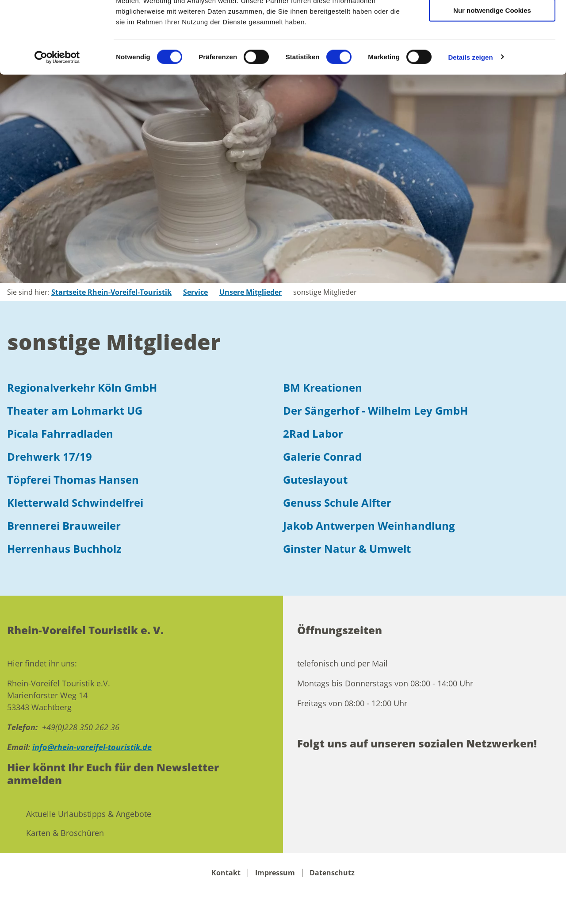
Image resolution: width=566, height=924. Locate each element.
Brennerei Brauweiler (64, 526)
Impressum (275, 873)
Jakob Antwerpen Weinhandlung (369, 526)
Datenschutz (332, 873)
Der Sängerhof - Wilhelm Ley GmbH (375, 410)
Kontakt (226, 873)
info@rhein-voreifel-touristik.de (92, 747)
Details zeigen (470, 121)
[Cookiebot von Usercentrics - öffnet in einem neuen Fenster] (57, 121)
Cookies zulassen (492, 22)
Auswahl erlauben (492, 48)
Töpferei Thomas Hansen (73, 479)
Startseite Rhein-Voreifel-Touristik (111, 292)
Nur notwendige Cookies (492, 74)
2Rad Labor (313, 433)
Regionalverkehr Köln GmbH (82, 387)
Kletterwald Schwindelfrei (75, 502)
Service (195, 292)
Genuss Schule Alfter (337, 502)
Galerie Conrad (322, 456)
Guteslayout (315, 479)
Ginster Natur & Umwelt (347, 549)
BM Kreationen (323, 387)
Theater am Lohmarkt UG (75, 410)
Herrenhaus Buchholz (64, 549)
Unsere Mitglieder (250, 292)
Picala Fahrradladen (60, 433)
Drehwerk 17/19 (50, 456)
